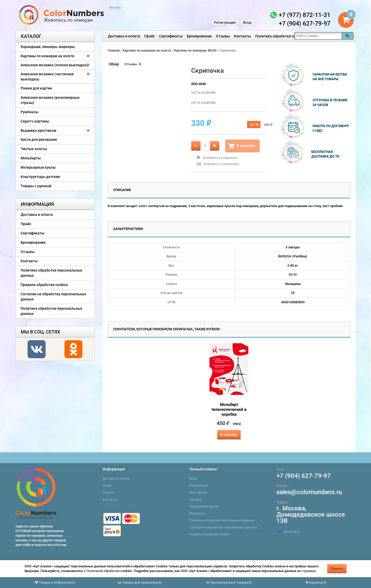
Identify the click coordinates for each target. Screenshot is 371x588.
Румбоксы (29, 112)
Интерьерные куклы (38, 167)
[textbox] (318, 36)
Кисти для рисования (39, 140)
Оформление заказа (204, 507)
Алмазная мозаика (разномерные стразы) (50, 100)
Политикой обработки (103, 571)
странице (309, 571)
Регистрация (225, 22)
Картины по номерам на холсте (48, 56)
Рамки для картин (36, 88)
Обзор (114, 64)
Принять (337, 569)
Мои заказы (198, 493)
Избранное (197, 513)
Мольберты (31, 158)
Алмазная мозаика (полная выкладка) (54, 65)
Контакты (242, 36)
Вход (247, 22)
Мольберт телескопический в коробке (229, 410)
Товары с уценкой (36, 186)
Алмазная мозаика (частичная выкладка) (47, 77)
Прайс (150, 36)
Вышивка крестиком (39, 130)
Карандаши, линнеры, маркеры (48, 47)
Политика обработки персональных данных (293, 36)
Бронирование (199, 36)
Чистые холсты (34, 149)
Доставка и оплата (124, 36)
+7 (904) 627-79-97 (304, 476)
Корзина (196, 500)
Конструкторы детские (40, 177)
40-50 (293, 275)
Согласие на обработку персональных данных (53, 297)
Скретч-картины (35, 121)
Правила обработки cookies (44, 285)
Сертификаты (171, 36)
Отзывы (223, 36)
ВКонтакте (288, 532)
